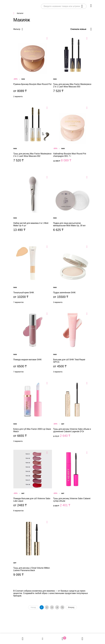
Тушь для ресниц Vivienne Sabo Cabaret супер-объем (72, 481)
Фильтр (17, 29)
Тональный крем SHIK (33, 274)
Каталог (20, 13)
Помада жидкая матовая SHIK (33, 343)
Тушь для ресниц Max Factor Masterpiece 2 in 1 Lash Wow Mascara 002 (33, 137)
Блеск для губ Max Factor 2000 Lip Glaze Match (33, 412)
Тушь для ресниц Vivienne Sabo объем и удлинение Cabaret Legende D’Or (72, 412)
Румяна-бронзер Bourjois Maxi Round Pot (33, 67)
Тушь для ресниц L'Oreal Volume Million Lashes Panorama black (33, 551)
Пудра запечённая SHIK (72, 274)
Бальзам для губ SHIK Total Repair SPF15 (72, 343)
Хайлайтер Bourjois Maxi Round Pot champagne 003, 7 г (72, 137)
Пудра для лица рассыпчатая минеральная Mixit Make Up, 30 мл (72, 206)
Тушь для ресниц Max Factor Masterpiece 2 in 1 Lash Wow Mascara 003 (72, 67)
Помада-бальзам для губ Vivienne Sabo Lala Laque (33, 481)
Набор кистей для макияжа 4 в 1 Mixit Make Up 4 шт (33, 206)
